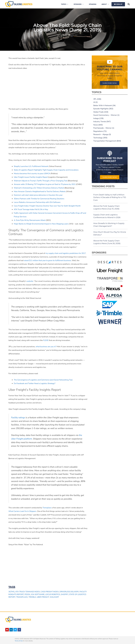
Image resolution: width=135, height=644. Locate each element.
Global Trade (98, 112)
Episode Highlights (101, 109)
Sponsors (79, 4)
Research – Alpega (101, 134)
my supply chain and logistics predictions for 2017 (66, 253)
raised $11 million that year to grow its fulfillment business (47, 260)
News (96, 125)
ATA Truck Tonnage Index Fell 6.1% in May (31, 209)
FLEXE (46, 340)
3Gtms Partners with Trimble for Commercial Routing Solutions (39, 199)
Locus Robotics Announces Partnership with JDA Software (37, 202)
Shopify (65, 594)
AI (94, 102)
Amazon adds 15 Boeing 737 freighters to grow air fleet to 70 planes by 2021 (45, 184)
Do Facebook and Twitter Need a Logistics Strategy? (35, 383)
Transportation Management (105, 141)
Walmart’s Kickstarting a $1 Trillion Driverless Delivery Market (39, 188)
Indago (96, 118)
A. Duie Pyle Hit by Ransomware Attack (30, 220)
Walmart (54, 597)
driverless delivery (69, 592)
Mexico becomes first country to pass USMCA (32, 174)
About (105, 4)
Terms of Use (19, 641)
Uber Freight (43, 597)
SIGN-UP (119, 4)
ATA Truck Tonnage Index (28, 592)
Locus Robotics (53, 594)
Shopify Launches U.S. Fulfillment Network (31, 166)
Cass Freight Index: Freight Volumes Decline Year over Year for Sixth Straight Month (47, 206)
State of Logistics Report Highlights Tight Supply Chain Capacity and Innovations (46, 170)
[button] (129, 4)
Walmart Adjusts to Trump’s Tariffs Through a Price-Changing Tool (41, 181)
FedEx (27, 594)
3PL (95, 99)
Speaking (93, 4)
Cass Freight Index (50, 592)
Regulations (98, 131)
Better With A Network (103, 105)
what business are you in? (46, 347)
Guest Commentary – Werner (105, 115)
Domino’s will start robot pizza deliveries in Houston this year (38, 195)
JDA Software (38, 594)
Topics (65, 4)
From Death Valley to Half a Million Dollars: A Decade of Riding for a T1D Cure (110, 197)
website (30, 281)
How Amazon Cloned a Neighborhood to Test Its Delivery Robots (40, 191)
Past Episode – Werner (102, 128)
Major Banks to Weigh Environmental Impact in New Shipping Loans (41, 224)
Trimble (32, 597)
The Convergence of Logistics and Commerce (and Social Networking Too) (43, 380)
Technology (98, 138)
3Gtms (11, 592)
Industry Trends (100, 122)
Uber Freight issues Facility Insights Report (31, 177)
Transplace (47, 508)
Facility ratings (18, 418)
